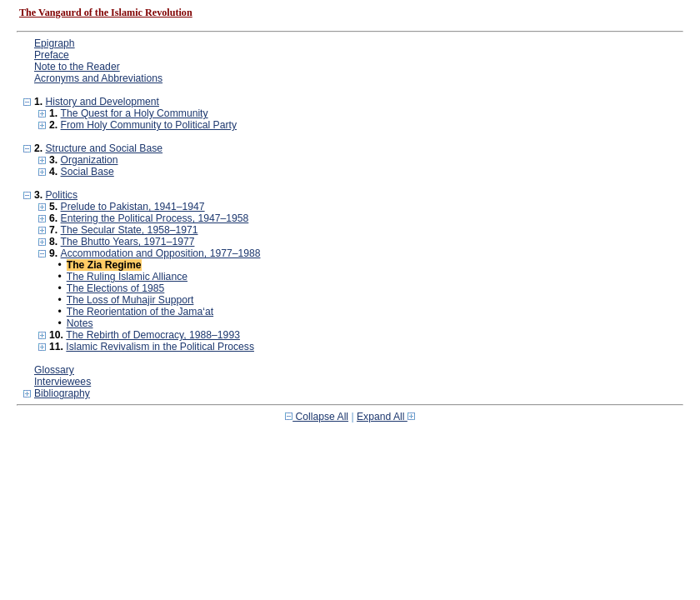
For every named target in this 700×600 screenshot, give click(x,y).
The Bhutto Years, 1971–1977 (128, 242)
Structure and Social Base (104, 148)
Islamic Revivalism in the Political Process (160, 347)
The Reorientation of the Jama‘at (140, 312)
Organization (90, 160)
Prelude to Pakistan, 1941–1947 (133, 207)
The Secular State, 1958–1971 (130, 230)
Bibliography (62, 393)
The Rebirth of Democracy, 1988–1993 (153, 335)
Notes (80, 323)
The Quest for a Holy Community (135, 113)
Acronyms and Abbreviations (98, 78)
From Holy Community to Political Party (149, 125)
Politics (61, 195)
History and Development (102, 102)
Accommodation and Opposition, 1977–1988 (161, 253)
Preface (52, 55)
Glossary (54, 370)
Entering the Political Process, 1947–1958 (155, 218)
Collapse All (317, 417)
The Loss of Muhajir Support (130, 300)
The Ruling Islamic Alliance (127, 277)
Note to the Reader (77, 67)
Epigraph (55, 43)
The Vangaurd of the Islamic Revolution (106, 12)
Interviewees (62, 382)
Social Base (87, 172)
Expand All (386, 417)
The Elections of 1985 (116, 288)
